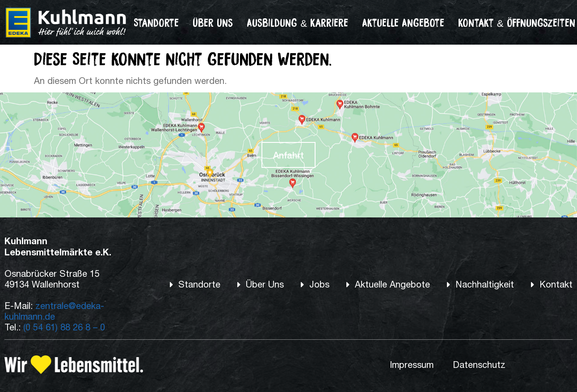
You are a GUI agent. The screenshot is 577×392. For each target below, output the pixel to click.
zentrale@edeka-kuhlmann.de (54, 311)
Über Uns (213, 22)
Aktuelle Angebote (403, 22)
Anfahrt (288, 155)
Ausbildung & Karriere (297, 22)
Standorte (156, 22)
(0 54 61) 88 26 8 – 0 (64, 327)
